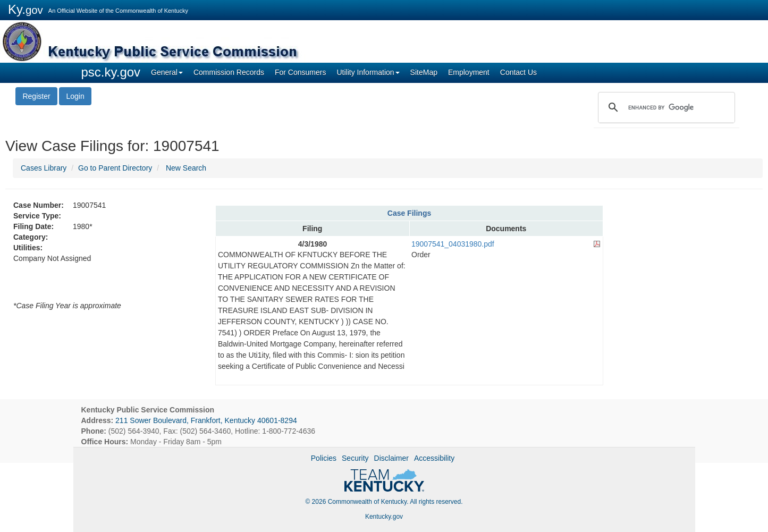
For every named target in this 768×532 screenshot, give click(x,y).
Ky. (26, 9)
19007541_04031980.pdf (453, 244)
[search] (665, 107)
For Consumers (300, 72)
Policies (324, 458)
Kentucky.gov (384, 517)
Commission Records (229, 72)
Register (36, 96)
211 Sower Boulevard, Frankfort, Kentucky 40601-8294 (206, 420)
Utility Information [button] (368, 72)
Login (75, 96)
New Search (186, 168)
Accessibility (434, 458)
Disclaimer (391, 458)
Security (355, 458)
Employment (469, 72)
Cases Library (44, 168)
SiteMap (424, 72)
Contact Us (518, 72)
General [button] (167, 72)
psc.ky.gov (111, 72)
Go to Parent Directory (115, 168)
